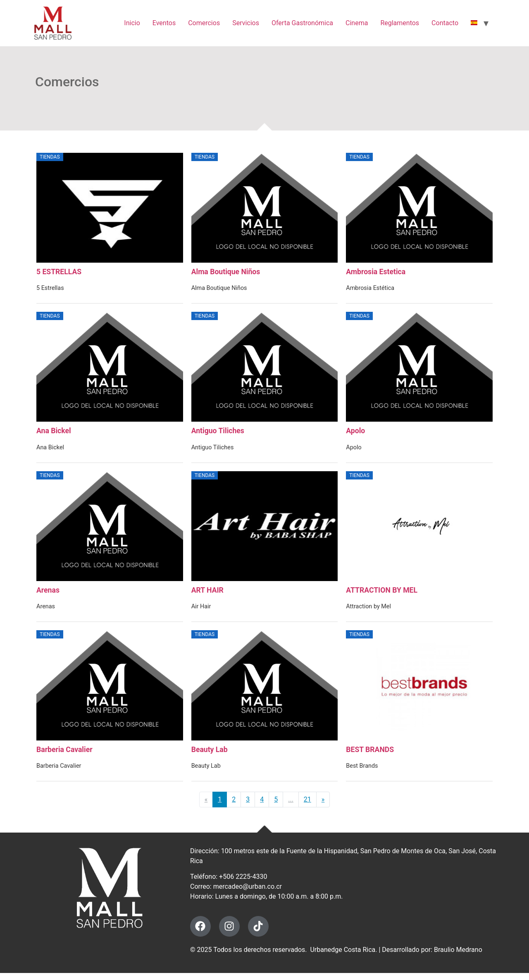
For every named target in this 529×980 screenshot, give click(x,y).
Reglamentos (400, 23)
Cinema (357, 23)
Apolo (355, 434)
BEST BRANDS (370, 756)
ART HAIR (207, 595)
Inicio (132, 23)
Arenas (48, 595)
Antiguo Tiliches (218, 434)
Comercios (204, 23)
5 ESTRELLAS (59, 273)
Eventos (164, 23)
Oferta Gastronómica (302, 23)
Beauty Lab (210, 756)
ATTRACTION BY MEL (382, 595)
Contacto (445, 23)
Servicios (246, 23)
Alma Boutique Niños (226, 273)
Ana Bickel (54, 434)
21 (307, 806)
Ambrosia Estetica (376, 273)
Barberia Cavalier (64, 756)
